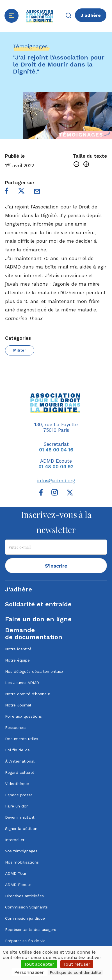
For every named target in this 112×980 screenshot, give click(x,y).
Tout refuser (77, 964)
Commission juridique (25, 918)
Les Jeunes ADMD (22, 683)
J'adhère (91, 15)
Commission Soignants (26, 907)
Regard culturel (20, 772)
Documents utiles (22, 739)
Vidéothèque (17, 784)
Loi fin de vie (17, 750)
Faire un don (17, 806)
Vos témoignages (21, 851)
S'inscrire (56, 566)
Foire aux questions (23, 716)
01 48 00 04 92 (56, 467)
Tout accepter (39, 964)
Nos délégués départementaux (34, 671)
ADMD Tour (16, 873)
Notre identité (18, 649)
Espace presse (19, 795)
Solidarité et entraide (38, 604)
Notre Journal (18, 705)
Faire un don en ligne (38, 619)
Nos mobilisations (22, 862)
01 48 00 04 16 (56, 450)
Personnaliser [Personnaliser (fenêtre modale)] (29, 972)
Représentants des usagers (31, 929)
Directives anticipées (24, 896)
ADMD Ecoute (18, 885)
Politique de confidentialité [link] (75, 972)
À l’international (20, 761)
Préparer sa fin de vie (25, 941)
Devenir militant (20, 817)
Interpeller (15, 840)
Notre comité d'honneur (28, 694)
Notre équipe (17, 660)
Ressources (16, 727)
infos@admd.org (56, 481)
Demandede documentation (34, 634)
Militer (20, 350)
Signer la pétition (21, 828)
